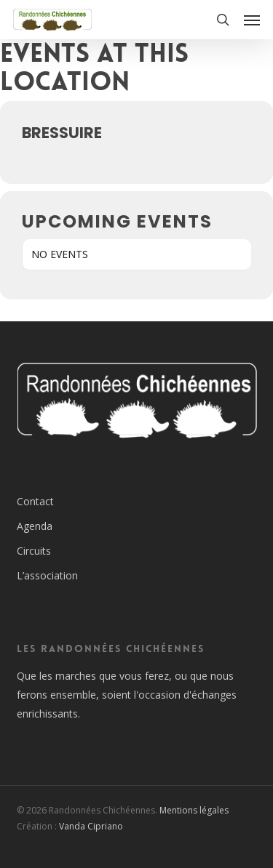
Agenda (35, 526)
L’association (47, 575)
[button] (252, 20)
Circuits (34, 551)
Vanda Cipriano (91, 826)
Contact (35, 501)
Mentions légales (194, 810)
